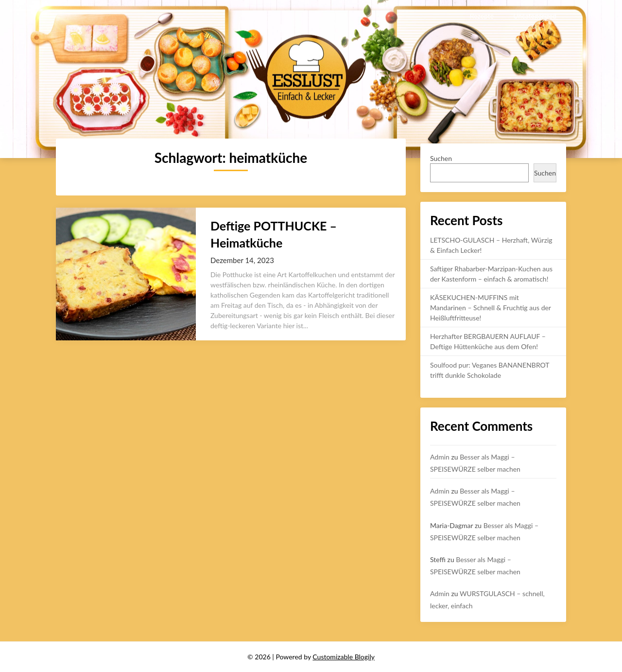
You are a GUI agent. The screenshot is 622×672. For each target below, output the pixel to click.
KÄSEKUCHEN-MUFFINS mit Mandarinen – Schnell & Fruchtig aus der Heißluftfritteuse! (491, 308)
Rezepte (482, 16)
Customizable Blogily (344, 657)
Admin (440, 457)
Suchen (441, 158)
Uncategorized (535, 16)
